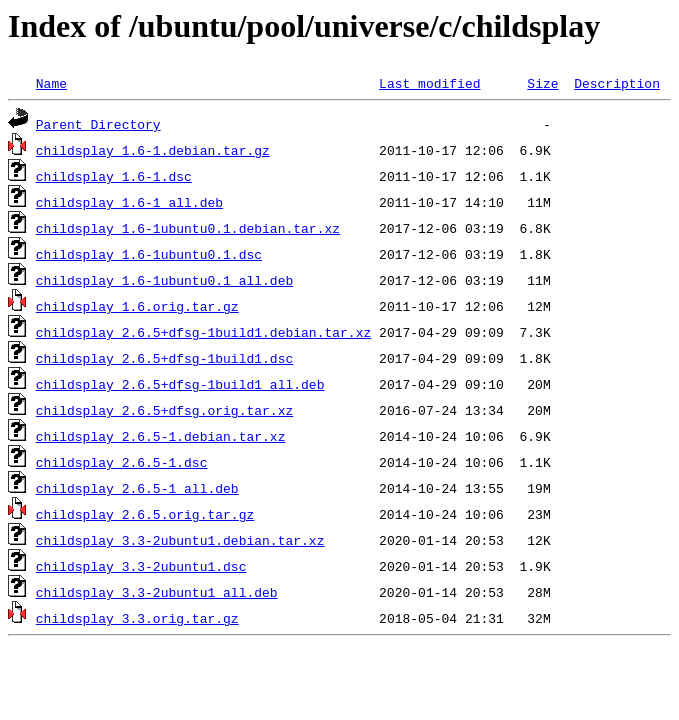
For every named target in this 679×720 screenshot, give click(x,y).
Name (51, 83)
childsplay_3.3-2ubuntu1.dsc (141, 566)
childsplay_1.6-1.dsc (114, 176)
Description (617, 83)
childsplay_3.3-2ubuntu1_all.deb (157, 592)
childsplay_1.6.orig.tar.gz (137, 306)
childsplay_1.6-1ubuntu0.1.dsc (149, 254)
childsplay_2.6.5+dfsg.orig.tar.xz (164, 410)
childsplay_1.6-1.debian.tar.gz (153, 150)
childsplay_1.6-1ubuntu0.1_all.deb (164, 280)
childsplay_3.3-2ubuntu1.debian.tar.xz (180, 540)
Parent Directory (98, 124)
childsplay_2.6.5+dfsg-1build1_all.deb (180, 384)
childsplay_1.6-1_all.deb (129, 202)
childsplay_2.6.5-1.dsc (122, 462)
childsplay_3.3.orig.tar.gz (137, 618)
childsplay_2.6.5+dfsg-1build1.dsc (164, 358)
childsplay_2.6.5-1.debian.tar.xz (161, 436)
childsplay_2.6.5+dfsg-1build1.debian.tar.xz (203, 332)
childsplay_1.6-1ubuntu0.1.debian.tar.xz (188, 228)
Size (542, 83)
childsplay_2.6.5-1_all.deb (137, 488)
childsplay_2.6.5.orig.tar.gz (145, 514)
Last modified (429, 83)
